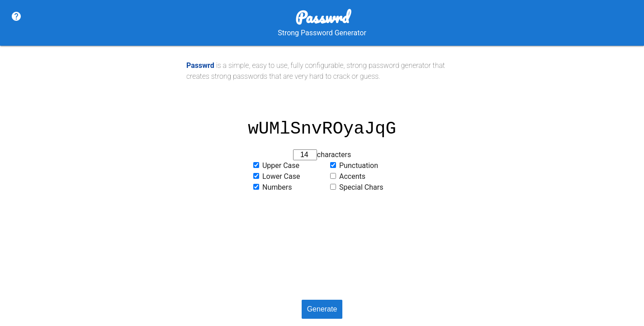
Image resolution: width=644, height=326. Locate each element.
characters (334, 155)
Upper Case (281, 165)
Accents (352, 176)
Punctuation (359, 165)
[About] (16, 17)
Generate (322, 309)
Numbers (277, 187)
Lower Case (281, 176)
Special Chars (361, 187)
